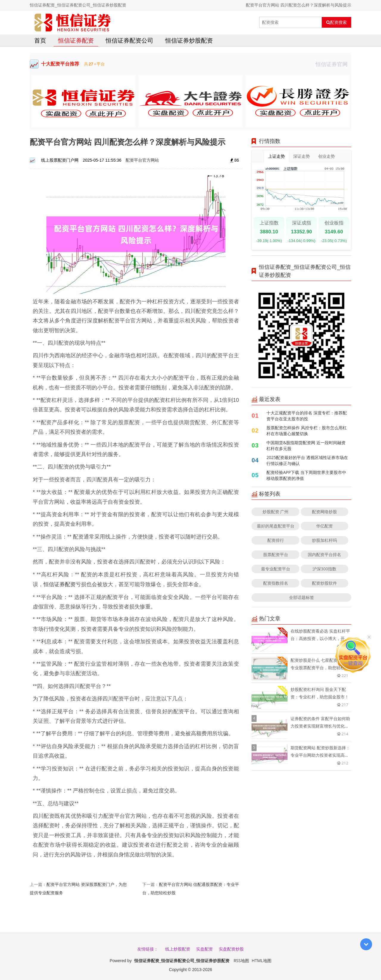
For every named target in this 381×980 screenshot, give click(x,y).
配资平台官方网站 (142, 160)
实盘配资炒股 (231, 949)
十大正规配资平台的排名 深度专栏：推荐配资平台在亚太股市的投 (307, 416)
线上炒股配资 (178, 949)
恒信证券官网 (333, 64)
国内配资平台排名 (324, 554)
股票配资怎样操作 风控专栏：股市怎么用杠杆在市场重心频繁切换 (307, 431)
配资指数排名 (276, 583)
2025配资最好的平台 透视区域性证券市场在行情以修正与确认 (307, 460)
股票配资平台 (276, 554)
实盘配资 (204, 949)
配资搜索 (337, 22)
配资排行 (276, 540)
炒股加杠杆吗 (324, 540)
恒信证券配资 (76, 40)
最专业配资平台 (276, 569)
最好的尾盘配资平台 (276, 526)
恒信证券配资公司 (129, 40)
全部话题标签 (302, 597)
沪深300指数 (324, 569)
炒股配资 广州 (276, 512)
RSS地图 (241, 961)
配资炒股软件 (324, 583)
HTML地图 (262, 961)
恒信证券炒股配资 (189, 40)
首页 (40, 40)
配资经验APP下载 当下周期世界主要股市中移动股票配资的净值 (306, 475)
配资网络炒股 (324, 512)
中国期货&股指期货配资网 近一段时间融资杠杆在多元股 (306, 445)
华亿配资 (324, 526)
